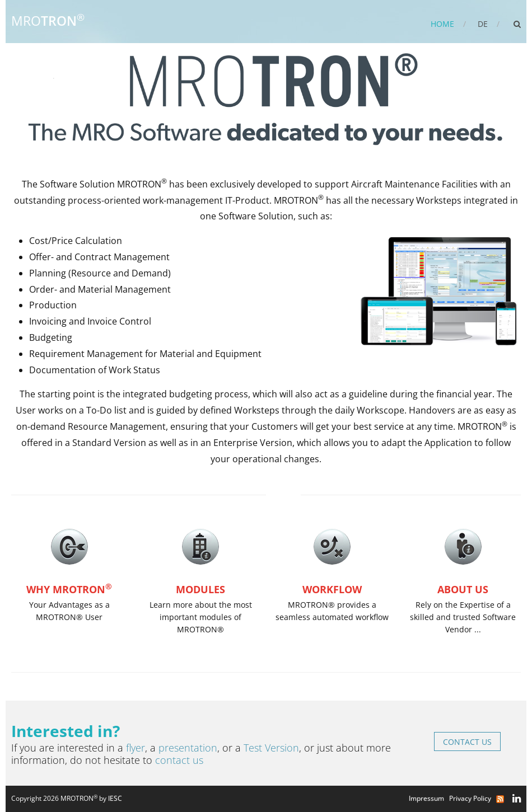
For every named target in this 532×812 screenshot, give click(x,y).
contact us (179, 760)
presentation (188, 748)
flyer (136, 748)
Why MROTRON (69, 589)
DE (483, 24)
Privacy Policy (472, 798)
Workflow (332, 589)
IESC (115, 798)
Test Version (271, 748)
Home (442, 24)
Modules (200, 589)
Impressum (428, 798)
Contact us (467, 742)
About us (463, 589)
